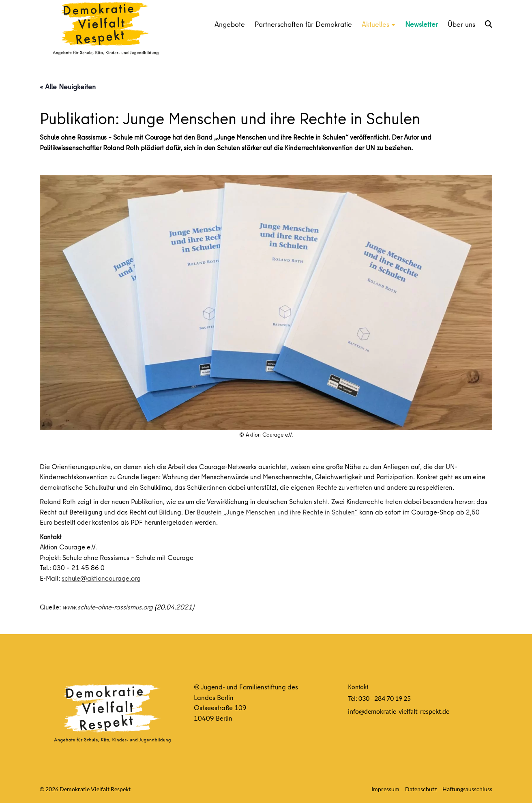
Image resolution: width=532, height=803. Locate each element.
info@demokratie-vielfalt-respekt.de (399, 711)
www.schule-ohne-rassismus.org (108, 607)
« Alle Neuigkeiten (68, 87)
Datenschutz (421, 789)
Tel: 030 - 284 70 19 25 (379, 698)
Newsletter (422, 24)
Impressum (385, 789)
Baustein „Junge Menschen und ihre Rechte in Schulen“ (277, 512)
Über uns (461, 24)
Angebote (230, 24)
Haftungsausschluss (467, 789)
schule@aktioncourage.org (101, 578)
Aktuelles (375, 24)
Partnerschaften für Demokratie (303, 24)
